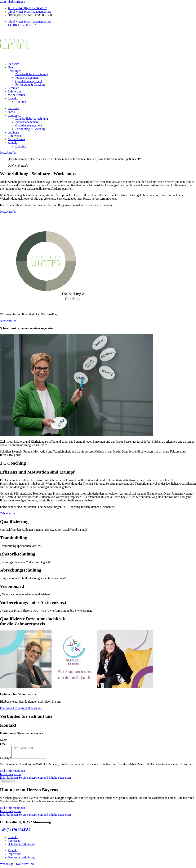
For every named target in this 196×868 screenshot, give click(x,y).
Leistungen (14, 71)
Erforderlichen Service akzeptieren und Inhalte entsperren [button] (35, 780)
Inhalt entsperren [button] (10, 776)
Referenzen (15, 91)
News (11, 67)
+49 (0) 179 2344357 (15, 832)
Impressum (14, 843)
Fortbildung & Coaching (30, 85)
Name (4, 740)
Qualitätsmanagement (29, 81)
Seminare (13, 88)
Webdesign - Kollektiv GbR (17, 866)
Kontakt (13, 98)
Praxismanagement (27, 78)
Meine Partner (16, 95)
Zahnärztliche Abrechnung (32, 74)
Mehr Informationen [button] (12, 773)
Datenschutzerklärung (21, 846)
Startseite (13, 64)
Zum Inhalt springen (13, 2)
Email (4, 744)
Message (6, 760)
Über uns (21, 102)
